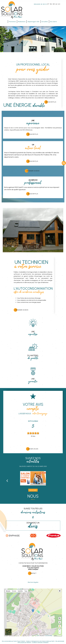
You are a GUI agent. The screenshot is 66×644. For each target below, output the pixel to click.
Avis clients (53, 22)
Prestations (12, 22)
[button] (60, 591)
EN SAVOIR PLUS (33, 134)
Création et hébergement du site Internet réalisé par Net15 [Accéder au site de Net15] (40, 641)
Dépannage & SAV (33, 22)
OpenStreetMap (49, 636)
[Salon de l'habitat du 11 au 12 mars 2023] (33, 478)
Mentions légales (33, 582)
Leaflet (38, 636)
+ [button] (60, 630)
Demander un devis (33, 171)
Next (43, 433)
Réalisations (22, 22)
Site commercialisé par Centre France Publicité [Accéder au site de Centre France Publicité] (13, 641)
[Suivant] (59, 481)
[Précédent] (7, 481)
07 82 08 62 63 (54, 4)
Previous (23, 433)
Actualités (45, 22)
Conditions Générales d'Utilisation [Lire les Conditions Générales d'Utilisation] (40, 642)
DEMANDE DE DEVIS (40, 4)
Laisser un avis (33, 449)
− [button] (60, 633)
